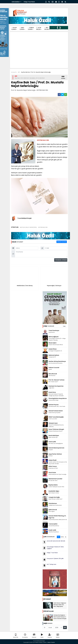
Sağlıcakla (51, 388)
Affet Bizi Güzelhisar (54, 532)
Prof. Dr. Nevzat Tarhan (57, 380)
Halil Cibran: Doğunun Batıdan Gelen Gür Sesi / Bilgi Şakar (60, 605)
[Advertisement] (39, 45)
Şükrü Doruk (53, 510)
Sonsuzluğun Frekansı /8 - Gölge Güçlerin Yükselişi (57, 339)
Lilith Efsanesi (52, 376)
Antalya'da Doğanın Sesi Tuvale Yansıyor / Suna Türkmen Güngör (60, 617)
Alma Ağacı (52, 511)
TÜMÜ (64, 326)
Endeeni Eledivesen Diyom (56, 431)
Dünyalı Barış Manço (54, 526)
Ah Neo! (51, 456)
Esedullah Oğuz (54, 491)
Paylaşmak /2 (52, 357)
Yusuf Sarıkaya (54, 330)
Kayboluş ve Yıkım (53, 468)
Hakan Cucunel (54, 368)
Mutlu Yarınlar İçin (53, 437)
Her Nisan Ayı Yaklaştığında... (56, 443)
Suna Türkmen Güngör (56, 429)
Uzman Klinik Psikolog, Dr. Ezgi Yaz (57, 517)
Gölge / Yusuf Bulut (29, 2)
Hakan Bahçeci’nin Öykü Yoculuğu (57, 474)
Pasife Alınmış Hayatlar (55, 413)
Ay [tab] (66, 537)
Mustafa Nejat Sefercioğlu (28, 227)
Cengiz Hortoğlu (54, 497)
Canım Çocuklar (53, 419)
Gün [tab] (59, 537)
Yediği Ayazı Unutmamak (55, 505)
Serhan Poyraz (54, 405)
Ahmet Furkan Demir (56, 411)
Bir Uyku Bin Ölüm (53, 481)
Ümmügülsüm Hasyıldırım (58, 398)
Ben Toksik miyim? (53, 382)
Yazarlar (50, 636)
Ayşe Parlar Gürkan (55, 454)
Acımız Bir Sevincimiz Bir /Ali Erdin (54, 542)
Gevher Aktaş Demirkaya (57, 361)
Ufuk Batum (53, 503)
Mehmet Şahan (54, 355)
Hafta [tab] (62, 537)
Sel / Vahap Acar (50, 565)
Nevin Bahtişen (54, 435)
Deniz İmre (52, 392)
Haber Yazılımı (51, 642)
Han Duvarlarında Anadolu (56, 363)
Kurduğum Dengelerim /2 (55, 351)
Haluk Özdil (53, 460)
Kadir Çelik (52, 530)
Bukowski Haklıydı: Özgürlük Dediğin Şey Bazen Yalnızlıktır (56, 395)
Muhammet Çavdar (55, 479)
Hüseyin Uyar (53, 423)
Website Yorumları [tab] (62, 242)
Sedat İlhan (53, 349)
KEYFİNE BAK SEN (43, 227)
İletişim (58, 636)
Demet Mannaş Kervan (56, 448)
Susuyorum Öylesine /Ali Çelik (53, 560)
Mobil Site (16, 636)
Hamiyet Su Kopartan (56, 386)
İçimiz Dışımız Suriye (54, 493)
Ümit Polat (52, 473)
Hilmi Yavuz (53, 466)
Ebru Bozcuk (53, 374)
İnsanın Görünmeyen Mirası (56, 345)
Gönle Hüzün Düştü (53, 400)
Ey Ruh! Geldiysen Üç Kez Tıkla (56, 487)
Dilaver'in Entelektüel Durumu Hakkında (56, 426)
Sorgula (51, 450)
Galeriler (34, 636)
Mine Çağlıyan (54, 337)
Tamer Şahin (53, 524)
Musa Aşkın (53, 343)
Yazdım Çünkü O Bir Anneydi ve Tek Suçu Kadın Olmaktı (58, 463)
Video (42, 636)
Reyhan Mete (53, 485)
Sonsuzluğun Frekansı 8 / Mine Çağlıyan (53, 548)
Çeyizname (52, 332)
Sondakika (25, 636)
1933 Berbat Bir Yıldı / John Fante (57, 406)
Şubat (50, 369)
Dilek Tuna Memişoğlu (56, 417)
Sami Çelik (52, 442)
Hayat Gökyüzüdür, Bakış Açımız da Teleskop (55, 520)
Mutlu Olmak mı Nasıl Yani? (56, 499)
